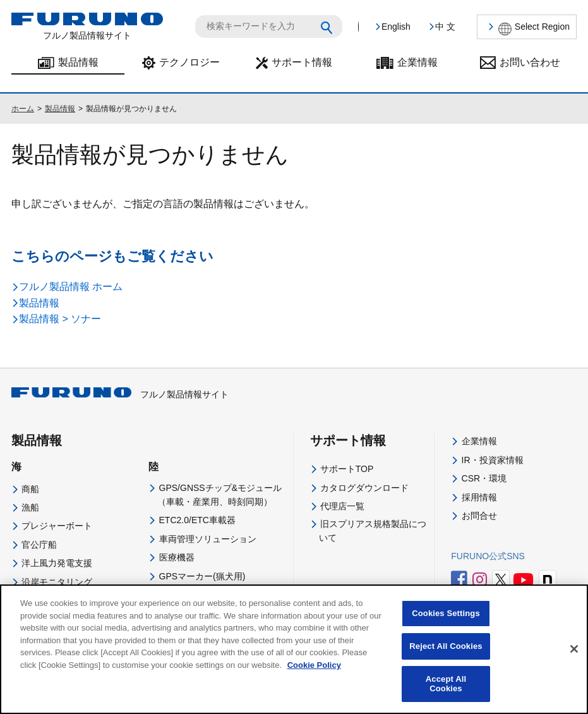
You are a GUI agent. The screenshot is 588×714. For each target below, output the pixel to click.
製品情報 (78, 62)
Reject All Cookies (446, 657)
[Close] (574, 661)
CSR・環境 (484, 478)
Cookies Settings (446, 625)
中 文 (445, 27)
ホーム (23, 109)
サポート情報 (302, 62)
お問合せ (479, 516)
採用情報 (479, 497)
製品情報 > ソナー (60, 319)
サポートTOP (347, 469)
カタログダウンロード (364, 488)
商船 (30, 489)
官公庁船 (39, 545)
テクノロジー (189, 62)
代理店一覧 (342, 506)
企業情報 (417, 62)
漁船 (30, 507)
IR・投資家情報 (493, 460)
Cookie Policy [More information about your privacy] (314, 676)
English (396, 27)
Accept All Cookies (446, 695)
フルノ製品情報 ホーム (71, 287)
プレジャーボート (57, 526)
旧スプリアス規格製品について (373, 531)
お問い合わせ (530, 62)
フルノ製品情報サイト (120, 394)
